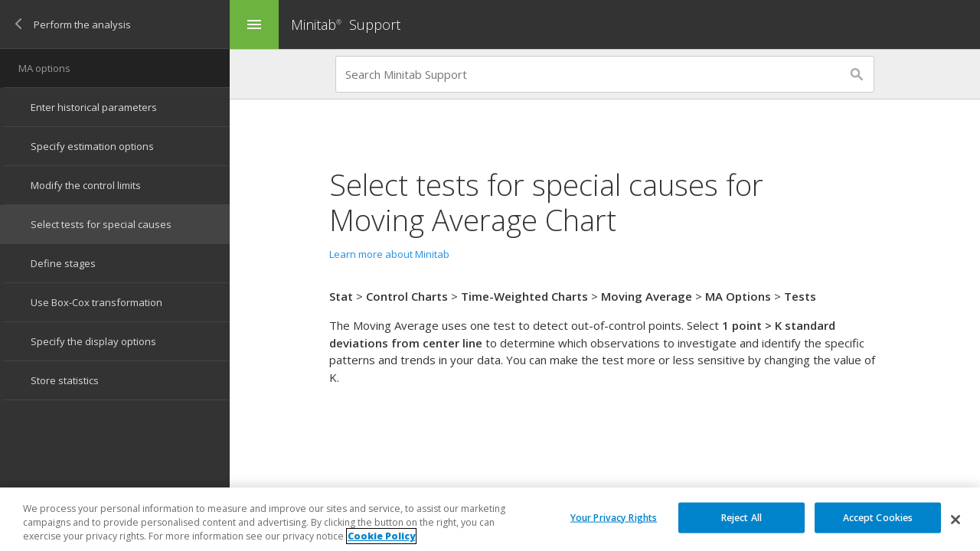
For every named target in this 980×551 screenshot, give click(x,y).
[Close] (955, 520)
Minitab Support (346, 24)
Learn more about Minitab (389, 254)
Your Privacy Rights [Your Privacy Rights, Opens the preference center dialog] (614, 518)
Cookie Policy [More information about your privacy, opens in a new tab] (381, 537)
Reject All (742, 518)
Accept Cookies (878, 518)
